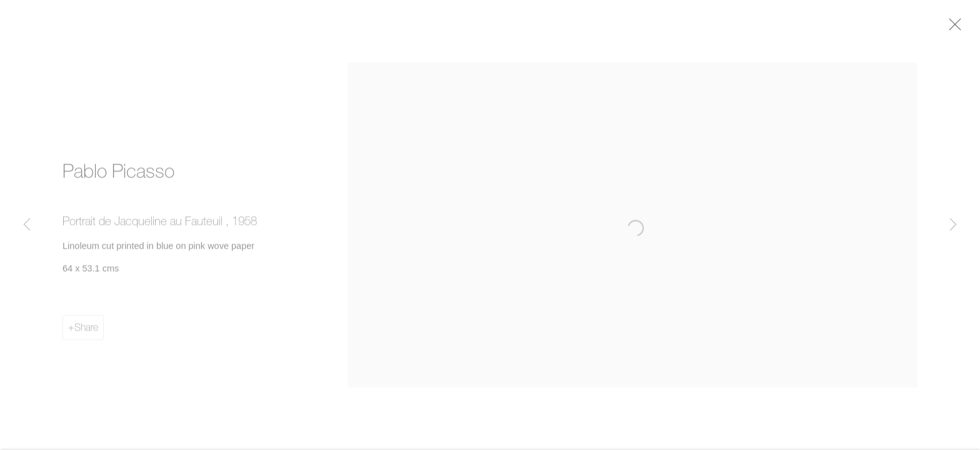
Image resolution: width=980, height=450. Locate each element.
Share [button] (86, 330)
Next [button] (953, 225)
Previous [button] (27, 225)
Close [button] (956, 28)
